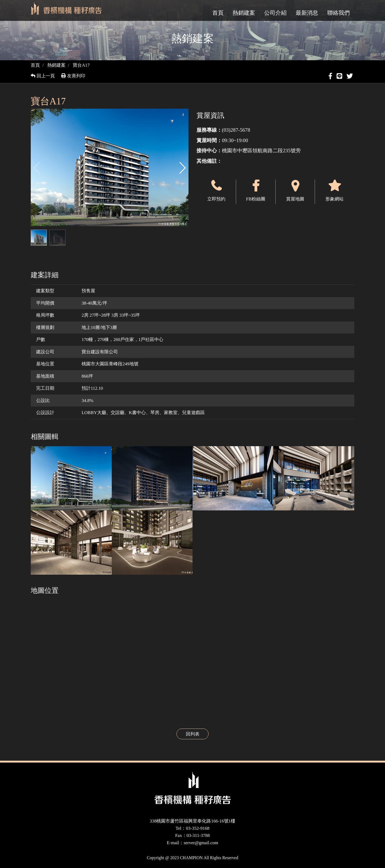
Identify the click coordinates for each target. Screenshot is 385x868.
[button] (182, 168)
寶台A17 (81, 65)
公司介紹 (275, 13)
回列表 (193, 734)
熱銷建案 (244, 13)
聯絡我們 (338, 13)
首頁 (218, 13)
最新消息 (307, 13)
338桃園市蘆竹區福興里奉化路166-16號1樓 (192, 821)
